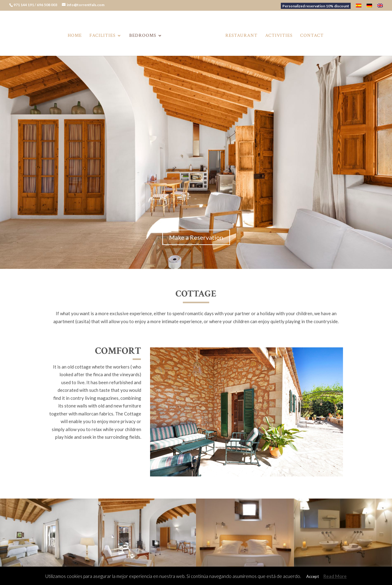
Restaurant (240, 35)
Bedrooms (145, 35)
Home (77, 35)
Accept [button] (313, 576)
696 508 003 (47, 5)
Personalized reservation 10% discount (316, 6)
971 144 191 (24, 5)
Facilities (104, 35)
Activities (277, 35)
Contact (310, 35)
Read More (335, 576)
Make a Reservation (196, 237)
